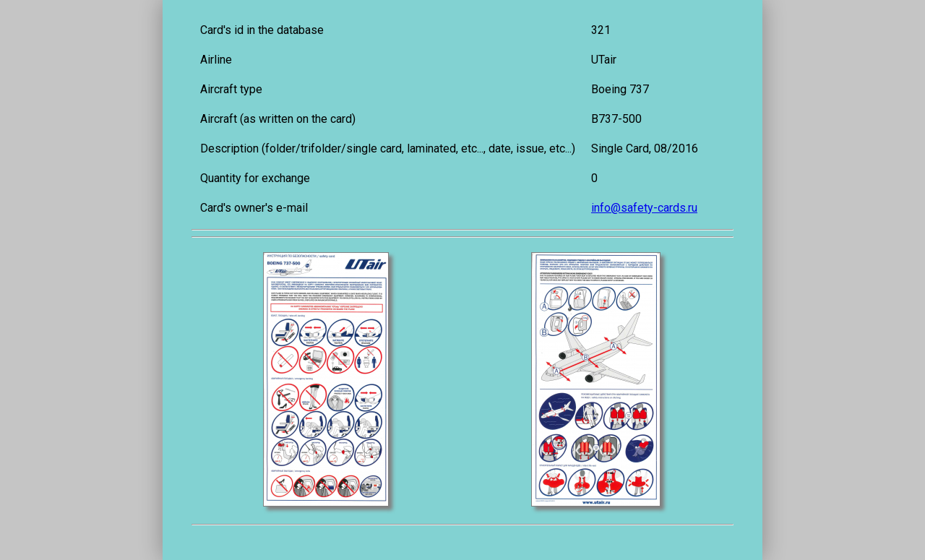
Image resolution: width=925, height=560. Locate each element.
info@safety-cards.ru (644, 208)
